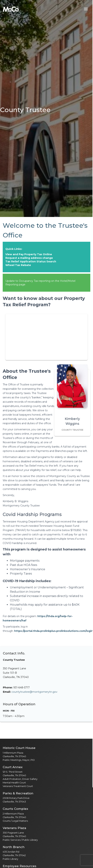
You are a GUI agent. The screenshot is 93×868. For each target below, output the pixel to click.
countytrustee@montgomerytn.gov (34, 692)
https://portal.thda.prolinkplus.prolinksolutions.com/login (54, 631)
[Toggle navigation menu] (86, 9)
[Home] (11, 9)
